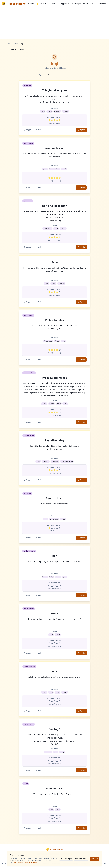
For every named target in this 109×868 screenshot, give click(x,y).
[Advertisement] (54, 23)
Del (38, 130)
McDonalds (48, 341)
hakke (63, 229)
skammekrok (54, 169)
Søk (53, 4)
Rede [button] (54, 262)
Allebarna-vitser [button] (29, 551)
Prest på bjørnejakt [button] (55, 378)
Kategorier (89, 4)
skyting (57, 111)
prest (44, 404)
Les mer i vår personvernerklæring (26, 862)
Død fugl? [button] (55, 729)
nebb (64, 169)
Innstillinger (66, 859)
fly (63, 341)
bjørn (52, 404)
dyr (46, 519)
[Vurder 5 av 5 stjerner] (60, 120)
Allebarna (42, 4)
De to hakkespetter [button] (54, 206)
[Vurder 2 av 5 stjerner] (52, 120)
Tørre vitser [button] (28, 201)
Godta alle (95, 859)
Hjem (30, 4)
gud (59, 404)
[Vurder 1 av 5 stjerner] (49, 120)
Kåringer (76, 4)
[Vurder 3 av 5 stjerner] (54, 120)
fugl (43, 111)
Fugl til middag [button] (55, 440)
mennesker (54, 519)
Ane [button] (55, 671)
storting (61, 283)
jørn (58, 577)
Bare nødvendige (81, 859)
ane (57, 692)
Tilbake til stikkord (16, 49)
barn (45, 577)
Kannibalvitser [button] (29, 435)
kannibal (55, 461)
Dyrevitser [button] (27, 85)
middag (46, 461)
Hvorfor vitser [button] (29, 609)
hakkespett (47, 229)
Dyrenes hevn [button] (55, 498)
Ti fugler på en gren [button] (54, 90)
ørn (65, 577)
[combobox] (56, 75)
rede (53, 283)
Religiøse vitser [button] (29, 373)
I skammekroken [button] (55, 148)
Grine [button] (54, 614)
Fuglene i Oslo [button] (54, 789)
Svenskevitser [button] (29, 724)
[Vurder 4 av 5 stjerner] (57, 120)
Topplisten (63, 4)
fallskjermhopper (67, 461)
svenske (48, 752)
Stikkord (101, 4)
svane (65, 692)
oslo (58, 810)
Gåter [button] (26, 784)
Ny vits (81, 130)
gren (49, 111)
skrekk (66, 111)
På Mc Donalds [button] (54, 320)
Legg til (28, 130)
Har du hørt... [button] (28, 143)
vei (56, 752)
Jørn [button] (54, 556)
